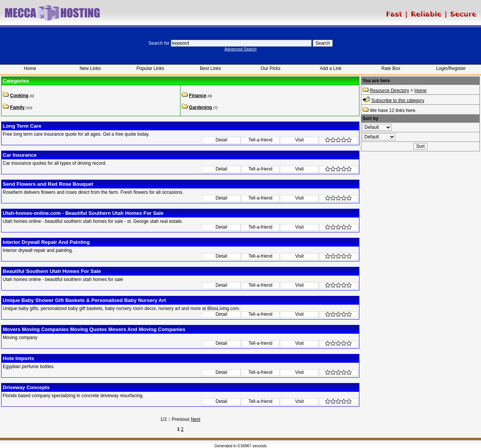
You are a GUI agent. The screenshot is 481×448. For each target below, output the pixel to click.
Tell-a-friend (261, 140)
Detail (222, 140)
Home (30, 68)
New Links (90, 68)
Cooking (19, 96)
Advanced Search (240, 49)
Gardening (200, 107)
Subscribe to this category (398, 101)
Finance (197, 96)
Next (196, 419)
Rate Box (391, 68)
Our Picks (271, 68)
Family (17, 107)
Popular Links (150, 68)
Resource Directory (389, 91)
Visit (299, 140)
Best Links (210, 68)
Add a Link (331, 68)
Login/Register (451, 68)
